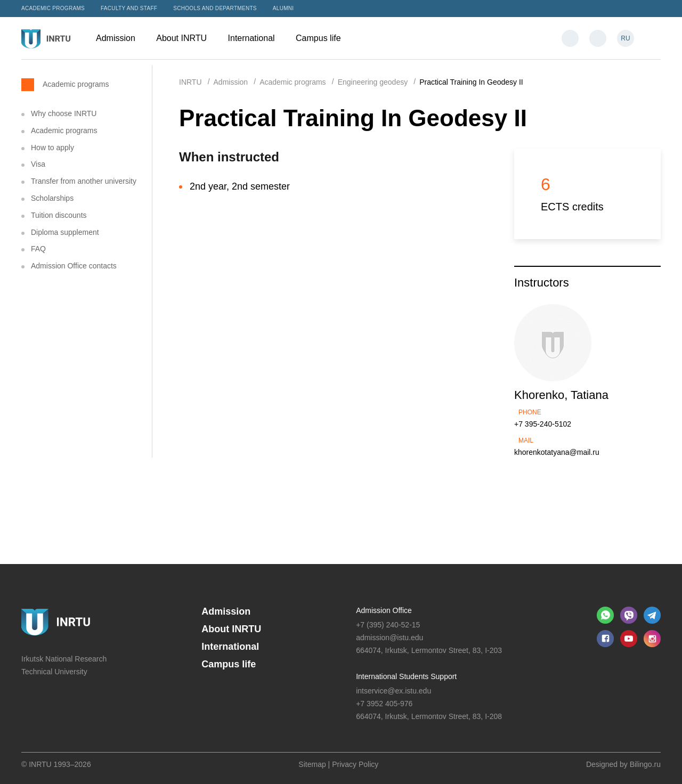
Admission (121, 38)
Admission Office (384, 610)
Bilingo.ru (645, 764)
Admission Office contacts (74, 266)
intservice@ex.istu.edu (393, 691)
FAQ (38, 249)
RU (625, 38)
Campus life (323, 38)
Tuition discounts (59, 215)
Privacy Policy (355, 764)
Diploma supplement (65, 232)
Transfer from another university (84, 181)
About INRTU (186, 38)
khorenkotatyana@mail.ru (557, 452)
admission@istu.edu (389, 638)
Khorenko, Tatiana (561, 395)
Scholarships (52, 198)
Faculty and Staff (129, 8)
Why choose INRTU (64, 113)
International (257, 38)
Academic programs (53, 8)
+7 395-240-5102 (543, 424)
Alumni (283, 8)
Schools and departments (215, 8)
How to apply (52, 148)
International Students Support (406, 676)
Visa (38, 164)
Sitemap (312, 764)
